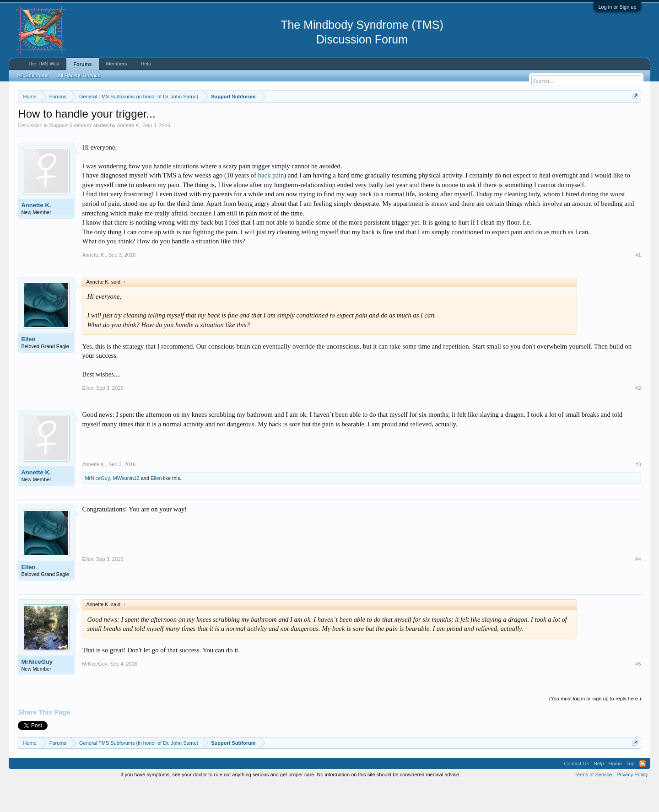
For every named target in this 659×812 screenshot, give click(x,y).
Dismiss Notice (634, 118)
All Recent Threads (79, 75)
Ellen (28, 367)
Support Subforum (70, 153)
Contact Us (576, 791)
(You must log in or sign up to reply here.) (595, 726)
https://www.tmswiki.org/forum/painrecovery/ (437, 118)
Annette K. (128, 153)
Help (146, 64)
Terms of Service (593, 802)
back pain (271, 203)
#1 (638, 282)
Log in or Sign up (617, 7)
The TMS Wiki (43, 64)
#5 (638, 691)
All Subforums (32, 75)
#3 (638, 492)
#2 (638, 415)
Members (117, 64)
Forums (82, 64)
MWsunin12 (126, 505)
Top (631, 791)
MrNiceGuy (97, 505)
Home (615, 791)
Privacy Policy (632, 802)
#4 (638, 586)
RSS (643, 791)
